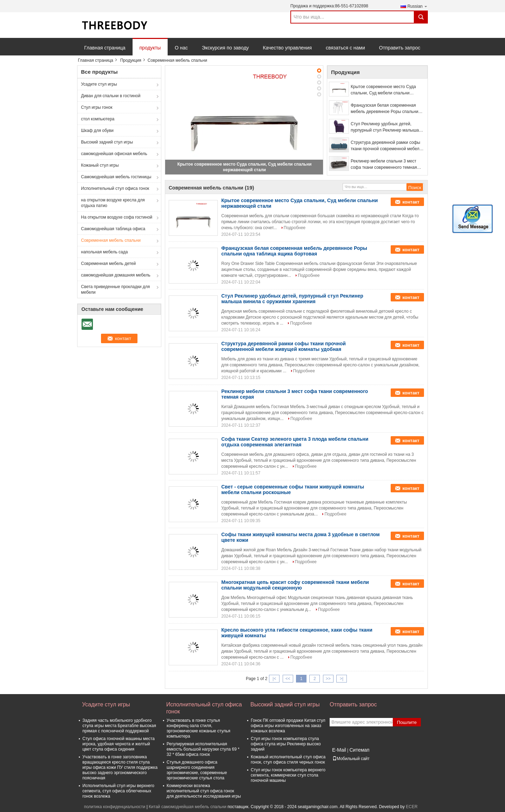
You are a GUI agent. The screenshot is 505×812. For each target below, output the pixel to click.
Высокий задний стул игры (107, 142)
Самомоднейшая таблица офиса (113, 229)
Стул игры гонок (97, 107)
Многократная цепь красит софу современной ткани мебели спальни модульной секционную (295, 585)
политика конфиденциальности (115, 807)
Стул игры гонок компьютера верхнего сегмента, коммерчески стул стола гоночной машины (288, 775)
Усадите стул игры (99, 84)
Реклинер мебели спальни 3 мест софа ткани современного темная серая (384, 165)
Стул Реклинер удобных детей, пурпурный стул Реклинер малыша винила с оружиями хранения (385, 127)
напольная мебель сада (104, 252)
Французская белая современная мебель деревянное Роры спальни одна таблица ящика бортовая (385, 109)
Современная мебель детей (108, 264)
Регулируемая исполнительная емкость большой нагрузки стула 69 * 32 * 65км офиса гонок (203, 749)
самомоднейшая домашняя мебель (116, 275)
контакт (411, 202)
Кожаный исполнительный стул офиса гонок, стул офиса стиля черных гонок (288, 760)
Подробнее (295, 228)
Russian (418, 6)
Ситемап (359, 750)
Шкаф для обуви (97, 131)
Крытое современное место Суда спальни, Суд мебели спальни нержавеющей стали (383, 90)
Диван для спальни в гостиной (111, 96)
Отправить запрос (400, 48)
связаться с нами (345, 48)
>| (342, 679)
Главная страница (105, 48)
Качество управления (287, 48)
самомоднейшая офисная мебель (114, 154)
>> (328, 679)
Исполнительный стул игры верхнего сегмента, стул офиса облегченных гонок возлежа (118, 791)
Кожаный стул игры (100, 165)
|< (274, 679)
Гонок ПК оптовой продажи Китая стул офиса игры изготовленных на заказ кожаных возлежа (288, 726)
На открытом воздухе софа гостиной (117, 217)
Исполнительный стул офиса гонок (115, 188)
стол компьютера (98, 119)
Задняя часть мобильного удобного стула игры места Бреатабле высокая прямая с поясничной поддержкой (119, 726)
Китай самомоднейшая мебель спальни (187, 807)
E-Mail (339, 750)
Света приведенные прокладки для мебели (115, 289)
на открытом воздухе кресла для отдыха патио (113, 203)
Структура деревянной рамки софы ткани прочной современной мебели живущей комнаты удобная (386, 146)
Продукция (131, 60)
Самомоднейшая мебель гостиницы (116, 177)
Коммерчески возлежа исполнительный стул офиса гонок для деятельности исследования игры (204, 791)
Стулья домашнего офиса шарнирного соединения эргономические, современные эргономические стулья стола (197, 770)
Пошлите (407, 722)
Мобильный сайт (351, 759)
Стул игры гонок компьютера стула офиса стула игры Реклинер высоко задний (286, 744)
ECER (412, 807)
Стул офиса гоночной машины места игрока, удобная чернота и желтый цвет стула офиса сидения (119, 744)
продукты (150, 48)
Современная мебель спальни (111, 240)
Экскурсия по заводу (225, 48)
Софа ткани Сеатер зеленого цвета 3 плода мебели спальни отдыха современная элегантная (295, 442)
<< (288, 679)
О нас (181, 48)
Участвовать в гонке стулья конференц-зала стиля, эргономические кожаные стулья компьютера (198, 728)
